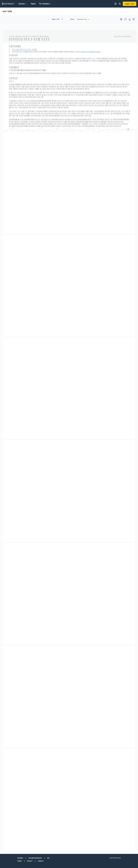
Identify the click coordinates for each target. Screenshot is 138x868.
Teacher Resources (35, 858)
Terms (19, 861)
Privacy (30, 861)
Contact (41, 861)
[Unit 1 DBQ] (69, 440)
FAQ (48, 858)
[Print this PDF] (121, 19)
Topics (33, 4)
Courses (23, 4)
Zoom (72, 19)
